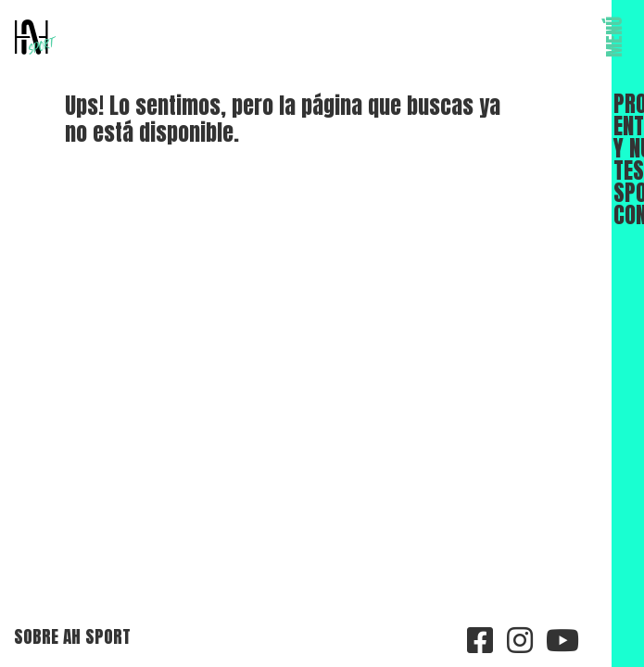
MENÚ (614, 37)
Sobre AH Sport (72, 636)
